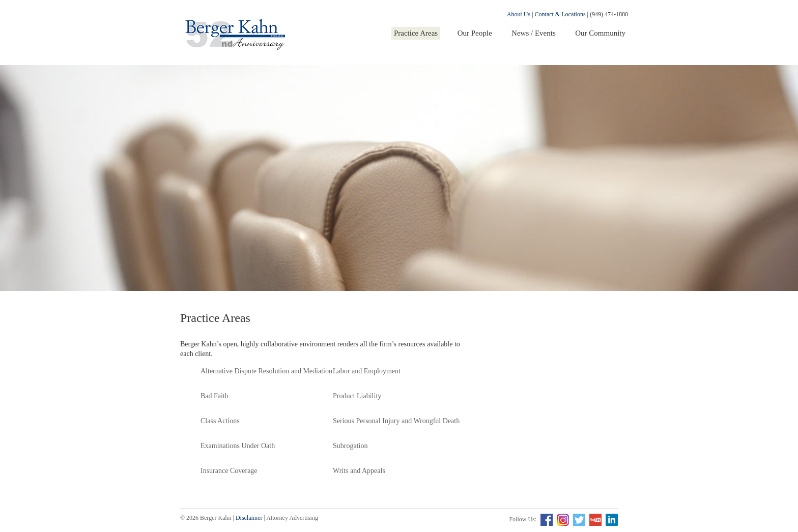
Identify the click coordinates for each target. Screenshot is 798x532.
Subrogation (350, 446)
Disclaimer (249, 518)
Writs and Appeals (359, 471)
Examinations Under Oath (238, 446)
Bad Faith (215, 396)
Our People (475, 33)
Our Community (600, 33)
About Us (519, 14)
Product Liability (357, 396)
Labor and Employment (367, 371)
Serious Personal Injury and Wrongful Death (396, 421)
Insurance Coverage (229, 471)
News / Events (534, 33)
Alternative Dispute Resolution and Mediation (266, 371)
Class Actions (220, 421)
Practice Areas (416, 33)
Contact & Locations (560, 14)
